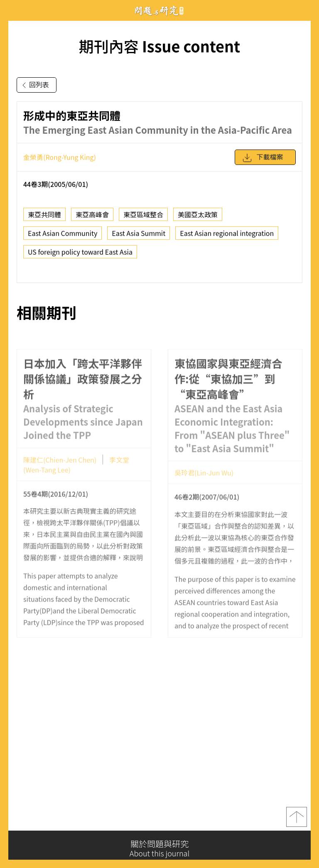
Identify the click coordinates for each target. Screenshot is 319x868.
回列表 (34, 85)
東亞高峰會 (92, 218)
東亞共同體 (44, 218)
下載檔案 (263, 161)
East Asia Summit (139, 236)
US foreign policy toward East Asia (80, 255)
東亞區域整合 (143, 218)
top (297, 821)
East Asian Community (63, 236)
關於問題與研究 (159, 848)
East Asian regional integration (227, 236)
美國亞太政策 (198, 218)
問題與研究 (159, 11)
